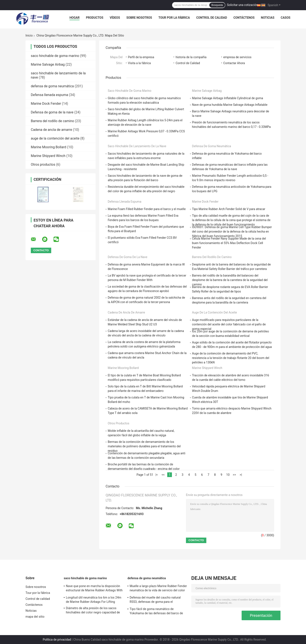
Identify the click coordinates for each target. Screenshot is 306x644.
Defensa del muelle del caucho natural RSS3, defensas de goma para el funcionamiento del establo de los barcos (157, 600)
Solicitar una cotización (242, 5)
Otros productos (43, 165)
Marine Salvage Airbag (48, 64)
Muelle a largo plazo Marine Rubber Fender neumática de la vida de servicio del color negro (158, 589)
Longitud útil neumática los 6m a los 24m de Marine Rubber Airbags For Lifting (94, 600)
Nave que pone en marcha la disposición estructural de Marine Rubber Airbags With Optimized (94, 589)
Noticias (268, 18)
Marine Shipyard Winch (48, 156)
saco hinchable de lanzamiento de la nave (137, 146)
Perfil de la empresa (141, 57)
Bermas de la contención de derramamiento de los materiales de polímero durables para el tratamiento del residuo (144, 446)
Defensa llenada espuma (49, 95)
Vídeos (115, 18)
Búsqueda (217, 5)
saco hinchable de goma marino (55, 56)
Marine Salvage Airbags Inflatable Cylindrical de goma (228, 98)
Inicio (29, 35)
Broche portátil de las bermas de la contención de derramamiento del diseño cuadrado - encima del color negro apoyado (144, 469)
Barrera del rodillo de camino (52, 121)
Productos (95, 18)
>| (241, 475)
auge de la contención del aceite (55, 138)
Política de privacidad (57, 640)
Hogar (74, 18)
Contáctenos (244, 18)
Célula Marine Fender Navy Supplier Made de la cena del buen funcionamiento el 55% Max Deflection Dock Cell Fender (229, 243)
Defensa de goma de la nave (52, 112)
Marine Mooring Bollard (48, 147)
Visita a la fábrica (139, 63)
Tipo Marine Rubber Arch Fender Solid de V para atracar (229, 209)
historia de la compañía (191, 57)
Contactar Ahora (234, 63)
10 (228, 475)
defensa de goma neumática (52, 86)
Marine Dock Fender (46, 104)
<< (163, 475)
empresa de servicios (237, 57)
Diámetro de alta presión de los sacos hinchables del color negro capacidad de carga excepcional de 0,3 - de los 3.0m (93, 611)
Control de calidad (212, 18)
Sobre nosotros (139, 18)
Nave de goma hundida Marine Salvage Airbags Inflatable (230, 105)
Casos (285, 18)
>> (234, 475)
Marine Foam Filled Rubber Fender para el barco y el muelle (147, 209)
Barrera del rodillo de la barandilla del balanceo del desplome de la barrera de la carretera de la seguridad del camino (230, 280)
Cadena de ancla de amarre (51, 130)
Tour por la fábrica (174, 18)
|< (157, 475)
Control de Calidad (188, 63)
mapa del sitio (35, 617)
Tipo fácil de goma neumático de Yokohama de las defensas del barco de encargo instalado (156, 612)
